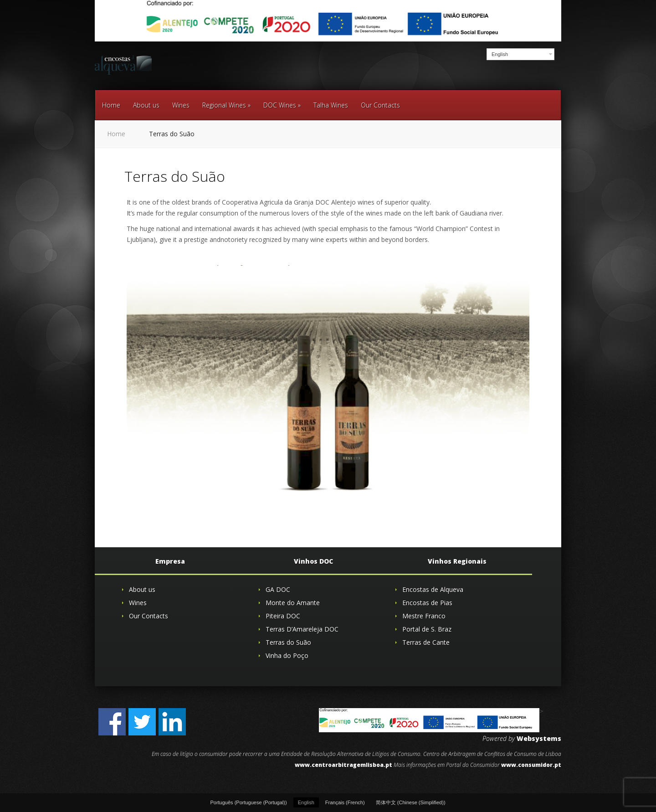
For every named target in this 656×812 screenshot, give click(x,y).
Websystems (539, 738)
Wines (181, 105)
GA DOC (278, 589)
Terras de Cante (426, 642)
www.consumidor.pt (531, 765)
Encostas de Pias (427, 603)
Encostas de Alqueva (433, 589)
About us (146, 105)
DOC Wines (282, 105)
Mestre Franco (424, 616)
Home (111, 105)
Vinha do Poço (287, 655)
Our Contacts (380, 105)
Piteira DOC (283, 616)
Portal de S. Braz (427, 629)
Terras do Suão (288, 642)
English (500, 54)
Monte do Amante (293, 603)
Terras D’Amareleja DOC (302, 629)
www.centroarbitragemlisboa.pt (343, 765)
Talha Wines (331, 105)
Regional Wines (226, 105)
